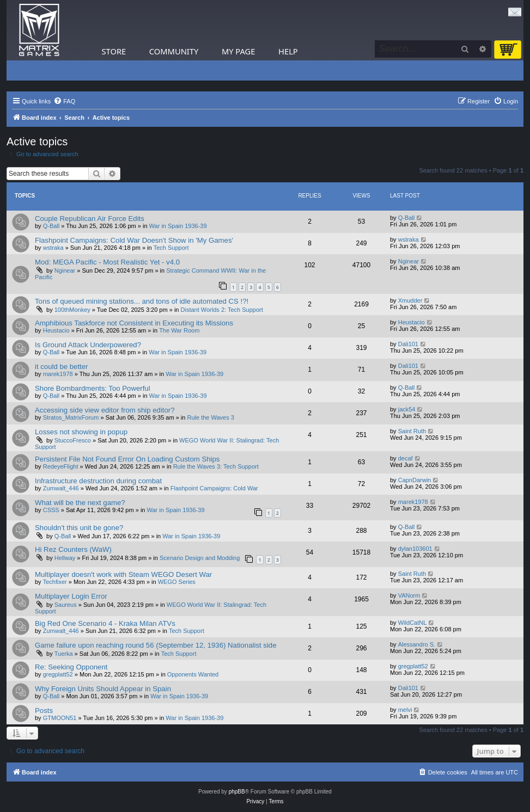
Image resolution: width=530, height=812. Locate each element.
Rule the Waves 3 (210, 417)
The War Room (179, 330)
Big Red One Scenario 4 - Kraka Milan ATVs (105, 623)
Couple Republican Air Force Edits (90, 219)
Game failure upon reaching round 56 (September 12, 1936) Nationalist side (156, 645)
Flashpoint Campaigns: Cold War (214, 488)
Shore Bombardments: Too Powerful (93, 388)
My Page (239, 51)
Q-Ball (51, 226)
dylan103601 (415, 549)
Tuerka (64, 654)
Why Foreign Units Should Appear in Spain (103, 689)
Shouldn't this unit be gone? (79, 528)
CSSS (51, 510)
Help (288, 51)
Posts (44, 710)
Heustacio (56, 330)
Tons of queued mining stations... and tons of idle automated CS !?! (142, 301)
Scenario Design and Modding (200, 558)
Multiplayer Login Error (71, 596)
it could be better (62, 367)
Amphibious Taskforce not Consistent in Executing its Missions (134, 323)
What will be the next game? (80, 503)
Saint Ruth (412, 431)
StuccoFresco (73, 440)
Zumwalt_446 (61, 488)
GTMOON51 (60, 718)
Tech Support (171, 248)
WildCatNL (413, 623)
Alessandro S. (417, 644)
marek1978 (58, 374)
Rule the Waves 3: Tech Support (216, 466)
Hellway (65, 558)
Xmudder (410, 300)
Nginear (65, 270)
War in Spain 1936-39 (178, 226)
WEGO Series (177, 582)
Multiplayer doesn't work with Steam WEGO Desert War (123, 574)
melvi (405, 710)
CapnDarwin (415, 480)
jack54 (407, 409)
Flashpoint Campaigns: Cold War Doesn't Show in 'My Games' (134, 240)
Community (174, 51)
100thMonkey (72, 310)
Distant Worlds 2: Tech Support (222, 310)
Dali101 (408, 344)
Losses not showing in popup (81, 432)
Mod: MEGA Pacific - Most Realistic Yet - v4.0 (107, 262)
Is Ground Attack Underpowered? (88, 345)
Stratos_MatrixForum (71, 417)
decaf (406, 458)
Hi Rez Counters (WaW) (73, 549)
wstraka (53, 248)
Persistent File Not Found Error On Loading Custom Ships (127, 459)
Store (114, 51)
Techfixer (55, 582)
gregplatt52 (58, 674)
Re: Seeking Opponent (71, 667)
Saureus (66, 605)
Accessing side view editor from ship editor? (105, 410)
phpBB (237, 792)
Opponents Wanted (193, 674)
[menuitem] (64, 101)
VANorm (409, 595)
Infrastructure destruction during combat (98, 481)
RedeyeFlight (61, 466)
